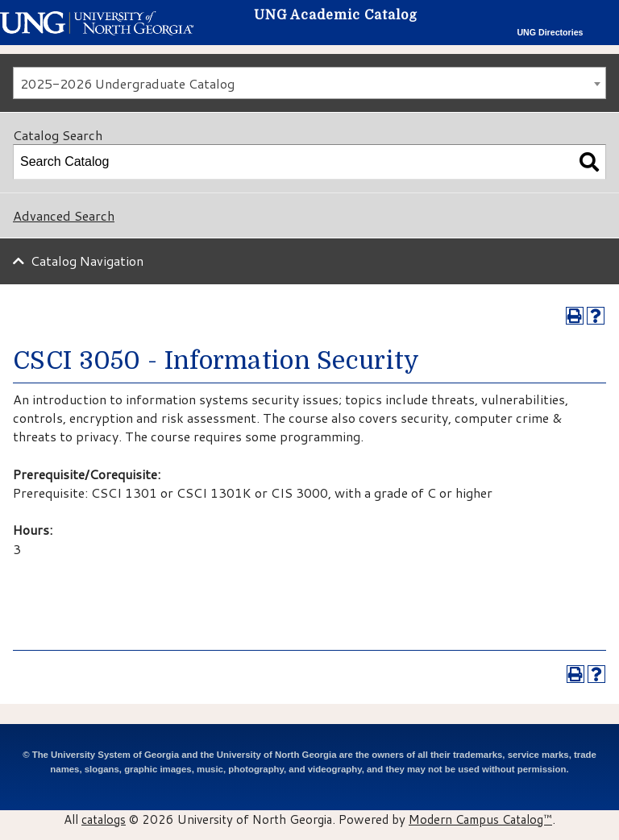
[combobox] (309, 83)
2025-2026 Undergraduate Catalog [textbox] (127, 83)
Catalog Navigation (87, 261)
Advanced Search (64, 215)
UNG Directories (550, 32)
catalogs (104, 819)
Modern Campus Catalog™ (480, 819)
